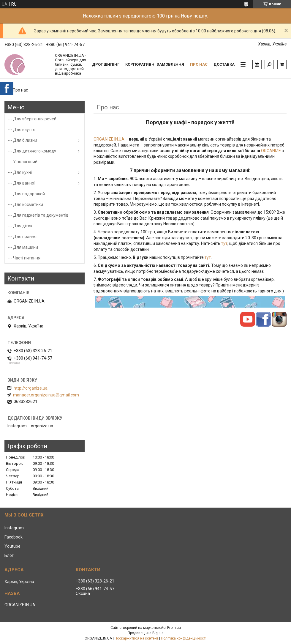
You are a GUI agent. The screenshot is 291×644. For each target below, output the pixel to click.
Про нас (199, 64)
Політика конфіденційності (184, 638)
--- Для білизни (22, 140)
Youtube (12, 546)
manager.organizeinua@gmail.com (46, 395)
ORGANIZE (271, 151)
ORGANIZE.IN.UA (109, 139)
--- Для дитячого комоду (32, 151)
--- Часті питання (24, 258)
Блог (9, 555)
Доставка (224, 64)
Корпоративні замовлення (155, 64)
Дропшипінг (106, 64)
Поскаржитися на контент (136, 638)
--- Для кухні (20, 172)
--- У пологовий (23, 162)
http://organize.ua (31, 388)
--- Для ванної (22, 183)
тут (224, 243)
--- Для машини (23, 247)
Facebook (14, 537)
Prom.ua (174, 628)
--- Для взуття (22, 130)
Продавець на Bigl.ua (146, 633)
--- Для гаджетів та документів (38, 215)
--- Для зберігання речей (32, 119)
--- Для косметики (25, 204)
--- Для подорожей (26, 194)
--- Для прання (22, 237)
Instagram (14, 528)
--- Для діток (20, 226)
